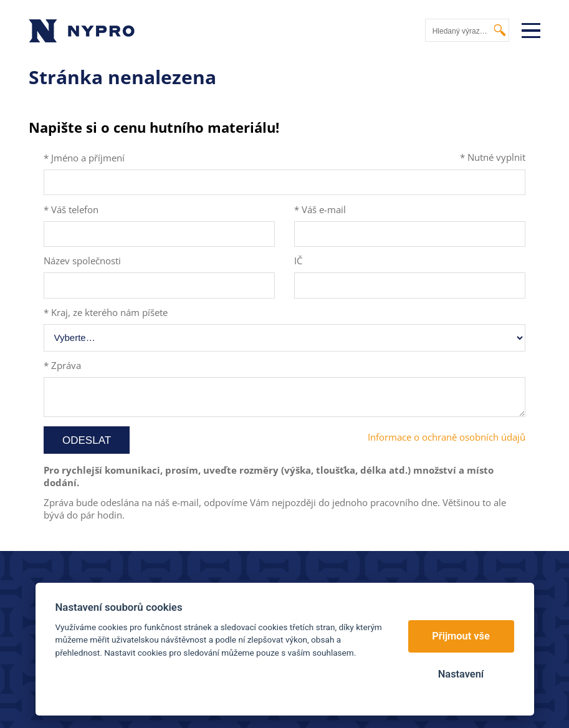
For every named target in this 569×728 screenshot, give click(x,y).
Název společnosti (82, 261)
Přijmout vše (461, 636)
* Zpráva (62, 365)
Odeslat (87, 440)
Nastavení (461, 674)
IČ (298, 261)
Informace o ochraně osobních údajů (447, 437)
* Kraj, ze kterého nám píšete (106, 312)
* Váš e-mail (320, 209)
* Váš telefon (71, 209)
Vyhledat (500, 30)
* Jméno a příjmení (84, 158)
